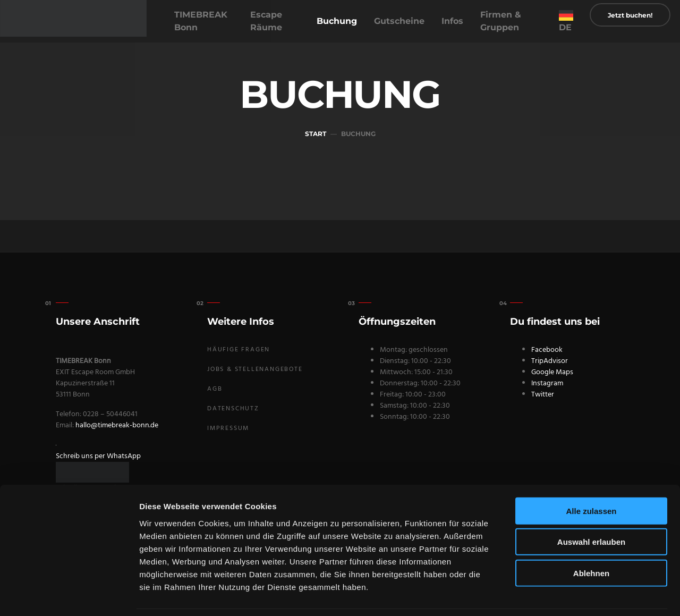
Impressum (228, 428)
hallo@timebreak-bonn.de (117, 425)
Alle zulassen (591, 476)
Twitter (543, 395)
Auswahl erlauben (591, 507)
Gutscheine (399, 21)
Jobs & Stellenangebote (255, 369)
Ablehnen (591, 538)
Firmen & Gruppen (501, 21)
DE (565, 27)
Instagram (547, 383)
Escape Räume (266, 21)
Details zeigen (565, 595)
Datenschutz (233, 409)
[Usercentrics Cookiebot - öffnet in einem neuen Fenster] (69, 595)
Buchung (337, 21)
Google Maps (552, 372)
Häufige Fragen (239, 350)
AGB (215, 389)
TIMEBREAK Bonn (201, 21)
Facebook (547, 350)
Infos (452, 21)
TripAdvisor (550, 361)
